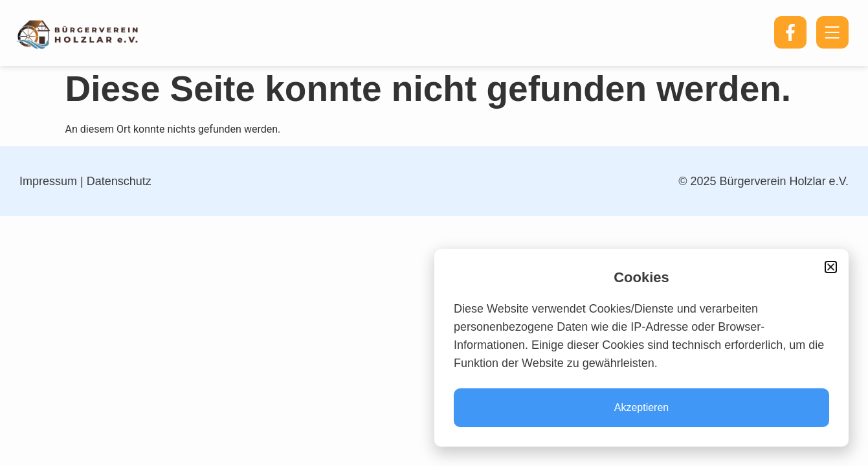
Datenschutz (119, 181)
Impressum (48, 181)
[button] (831, 267)
